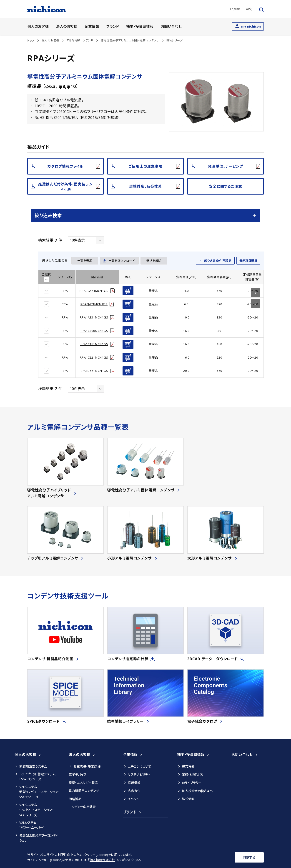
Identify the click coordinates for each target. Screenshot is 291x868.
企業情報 (130, 755)
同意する (249, 857)
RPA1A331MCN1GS (94, 317)
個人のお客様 (25, 755)
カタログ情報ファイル (65, 166)
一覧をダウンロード (122, 261)
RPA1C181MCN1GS (94, 344)
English (235, 9)
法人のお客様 (50, 40)
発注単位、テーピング (226, 166)
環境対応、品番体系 (145, 186)
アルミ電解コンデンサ (80, 40)
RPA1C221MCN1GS (94, 357)
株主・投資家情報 (191, 755)
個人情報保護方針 (102, 860)
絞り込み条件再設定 (218, 261)
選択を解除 (154, 261)
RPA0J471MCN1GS (94, 304)
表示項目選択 (248, 261)
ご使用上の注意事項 (145, 166)
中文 (249, 9)
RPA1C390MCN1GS (94, 331)
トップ (31, 40)
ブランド (113, 26)
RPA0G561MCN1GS (94, 291)
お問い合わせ (171, 26)
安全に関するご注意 (225, 186)
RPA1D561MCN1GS (94, 371)
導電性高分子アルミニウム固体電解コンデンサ (130, 40)
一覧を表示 (85, 261)
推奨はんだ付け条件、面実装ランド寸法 (65, 187)
